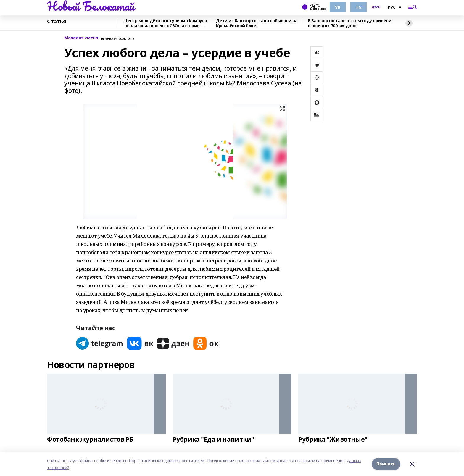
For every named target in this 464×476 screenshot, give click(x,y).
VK (337, 7)
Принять (386, 464)
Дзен (376, 7)
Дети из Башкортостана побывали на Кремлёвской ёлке (257, 23)
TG (359, 7)
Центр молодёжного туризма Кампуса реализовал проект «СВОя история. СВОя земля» (166, 23)
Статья (57, 22)
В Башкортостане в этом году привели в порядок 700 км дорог (349, 23)
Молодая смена (81, 38)
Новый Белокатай (91, 6)
